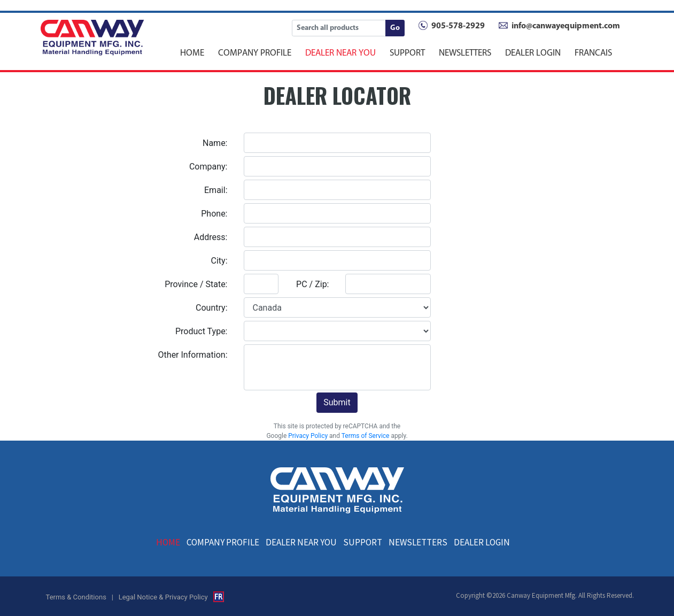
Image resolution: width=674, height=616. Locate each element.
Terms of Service (366, 436)
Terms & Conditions (76, 597)
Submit (337, 402)
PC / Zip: (312, 284)
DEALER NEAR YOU (340, 52)
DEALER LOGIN (533, 52)
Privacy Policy (308, 436)
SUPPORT (407, 52)
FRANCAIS (593, 52)
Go (395, 28)
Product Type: (202, 331)
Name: (215, 143)
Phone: (214, 214)
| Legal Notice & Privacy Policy (160, 597)
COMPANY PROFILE (255, 52)
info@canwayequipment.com (566, 26)
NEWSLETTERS (465, 52)
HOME (192, 52)
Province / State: (196, 284)
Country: (211, 308)
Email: (216, 190)
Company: (208, 167)
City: (219, 261)
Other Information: (193, 355)
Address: (211, 237)
